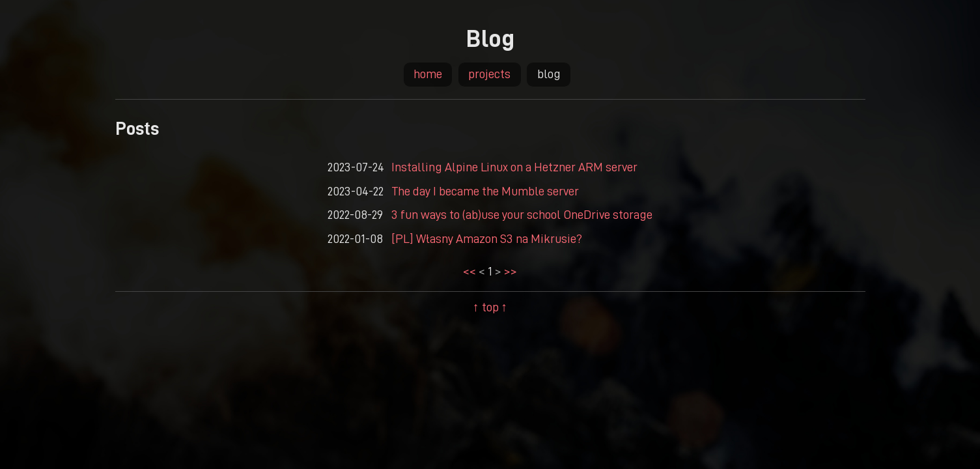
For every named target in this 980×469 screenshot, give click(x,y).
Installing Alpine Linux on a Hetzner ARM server (514, 166)
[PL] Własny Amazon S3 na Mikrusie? (487, 238)
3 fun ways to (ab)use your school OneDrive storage (522, 214)
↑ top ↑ (490, 306)
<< (471, 271)
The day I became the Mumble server (485, 191)
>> (509, 271)
